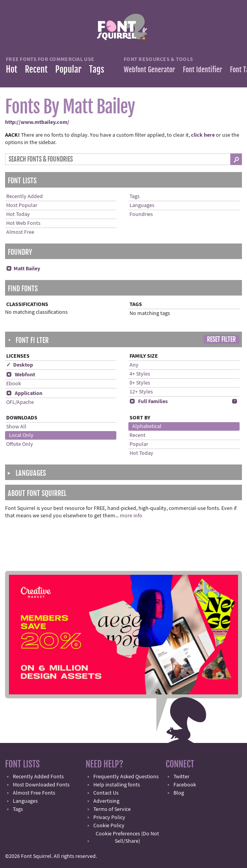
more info (131, 516)
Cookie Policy (109, 826)
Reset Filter (221, 339)
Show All (16, 427)
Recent (36, 69)
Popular (68, 69)
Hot (11, 69)
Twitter (181, 777)
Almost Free (20, 232)
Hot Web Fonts (23, 223)
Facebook (185, 785)
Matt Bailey (23, 269)
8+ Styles (140, 383)
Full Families (149, 402)
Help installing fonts (117, 785)
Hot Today (18, 214)
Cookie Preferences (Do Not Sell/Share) (127, 838)
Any (134, 365)
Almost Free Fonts (34, 793)
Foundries (141, 214)
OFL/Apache (20, 402)
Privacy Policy (109, 818)
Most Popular (22, 205)
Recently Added (25, 197)
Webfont (21, 375)
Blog (179, 793)
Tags (97, 69)
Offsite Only (20, 444)
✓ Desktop (20, 365)
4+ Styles (140, 374)
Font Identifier (202, 70)
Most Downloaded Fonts (41, 785)
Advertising (106, 801)
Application (24, 393)
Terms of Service (112, 809)
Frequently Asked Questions (126, 777)
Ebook (14, 384)
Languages (142, 205)
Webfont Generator (149, 70)
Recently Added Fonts (38, 777)
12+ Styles (141, 392)
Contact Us (106, 793)
